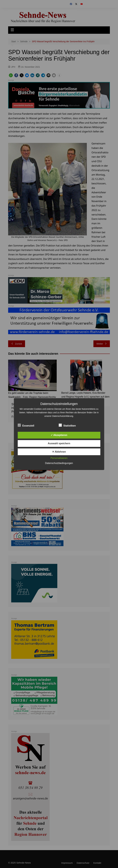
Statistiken (67, 425)
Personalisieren (59, 458)
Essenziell (26, 425)
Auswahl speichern (59, 443)
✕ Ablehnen (59, 452)
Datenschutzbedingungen (59, 463)
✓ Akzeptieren (59, 435)
